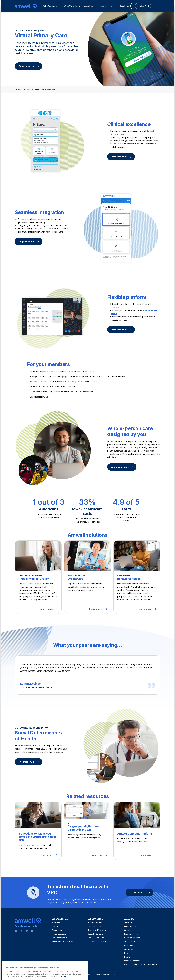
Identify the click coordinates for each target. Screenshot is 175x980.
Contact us (142, 893)
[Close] (84, 975)
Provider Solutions (96, 922)
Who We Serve (51, 6)
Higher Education (59, 934)
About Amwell (130, 926)
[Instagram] (21, 931)
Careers (128, 930)
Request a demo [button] (30, 66)
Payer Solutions (94, 926)
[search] (158, 6)
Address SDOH (30, 762)
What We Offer (71, 6)
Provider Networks (96, 938)
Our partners (130, 941)
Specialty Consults (96, 934)
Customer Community (97, 941)
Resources (105, 6)
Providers (56, 922)
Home (19, 90)
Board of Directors (132, 938)
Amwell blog (129, 949)
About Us (89, 6)
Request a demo (122, 157)
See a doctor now (59, 938)
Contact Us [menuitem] (144, 6)
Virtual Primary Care (45, 90)
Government (57, 930)
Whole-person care (123, 467)
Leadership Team (132, 934)
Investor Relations (132, 961)
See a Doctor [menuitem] (126, 6)
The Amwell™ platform (97, 930)
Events (127, 957)
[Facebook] (16, 931)
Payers (29, 90)
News (127, 953)
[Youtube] (32, 931)
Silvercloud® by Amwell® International (140, 964)
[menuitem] (50, 6)
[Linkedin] (27, 931)
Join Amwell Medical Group (63, 941)
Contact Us (129, 922)
